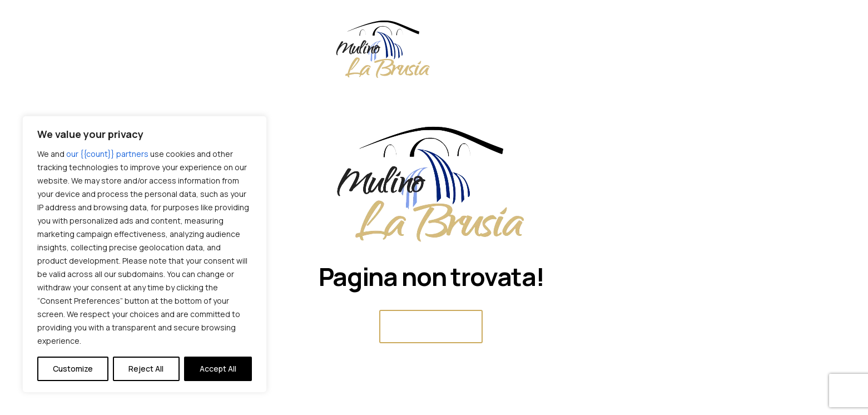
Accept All (218, 369)
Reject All (146, 369)
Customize (73, 369)
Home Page (431, 326)
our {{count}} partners (107, 154)
